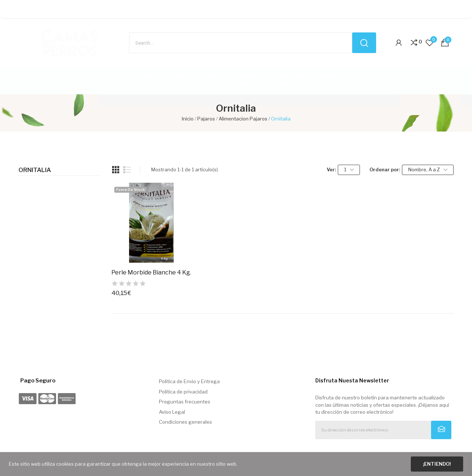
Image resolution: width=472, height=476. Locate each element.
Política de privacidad (183, 392)
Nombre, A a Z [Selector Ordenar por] (428, 170)
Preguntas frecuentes (185, 402)
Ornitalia (35, 170)
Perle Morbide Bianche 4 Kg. (151, 272)
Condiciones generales (185, 422)
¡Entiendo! (437, 464)
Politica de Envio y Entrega (189, 381)
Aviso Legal (172, 412)
